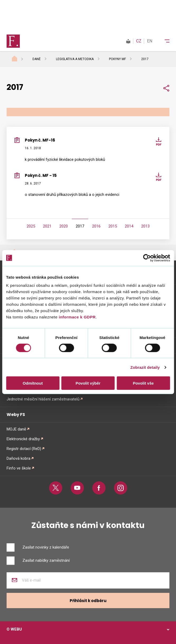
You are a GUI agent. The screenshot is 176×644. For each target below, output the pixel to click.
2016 (96, 226)
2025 (31, 226)
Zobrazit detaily (145, 367)
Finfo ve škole (19, 468)
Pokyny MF (117, 59)
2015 (113, 226)
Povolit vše (143, 383)
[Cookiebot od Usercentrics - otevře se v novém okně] (147, 258)
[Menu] (164, 41)
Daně (37, 59)
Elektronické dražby (23, 439)
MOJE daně (16, 429)
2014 (129, 226)
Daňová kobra (18, 458)
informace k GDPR (77, 317)
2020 (64, 226)
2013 (145, 226)
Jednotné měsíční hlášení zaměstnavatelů (43, 399)
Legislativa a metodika (75, 59)
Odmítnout (33, 383)
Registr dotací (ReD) (24, 449)
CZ (139, 41)
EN (150, 41)
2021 (47, 226)
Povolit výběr (88, 383)
